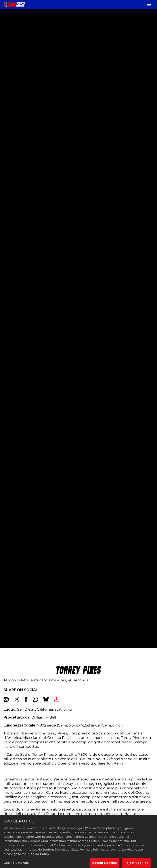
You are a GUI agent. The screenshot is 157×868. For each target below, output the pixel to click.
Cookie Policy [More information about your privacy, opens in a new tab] (39, 857)
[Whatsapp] (35, 699)
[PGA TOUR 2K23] (14, 4)
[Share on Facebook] (26, 699)
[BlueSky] (46, 699)
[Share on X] (17, 699)
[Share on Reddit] (6, 699)
